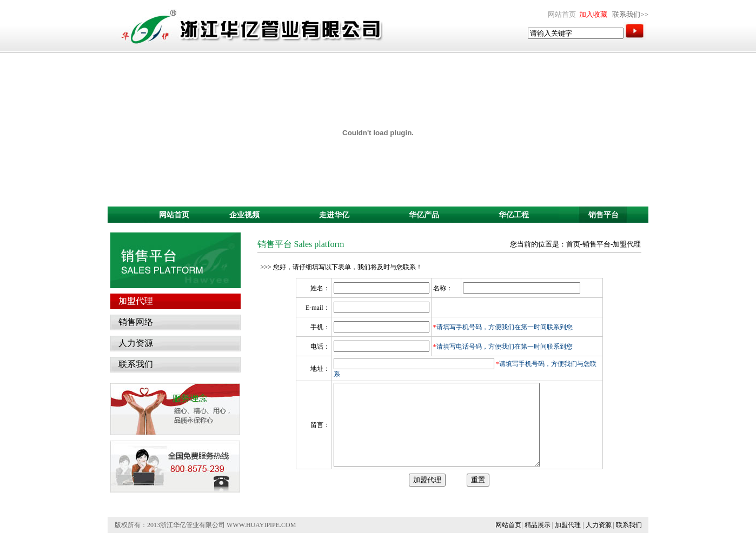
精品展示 (538, 541)
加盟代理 (568, 541)
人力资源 (599, 541)
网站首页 (508, 541)
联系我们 (629, 541)
